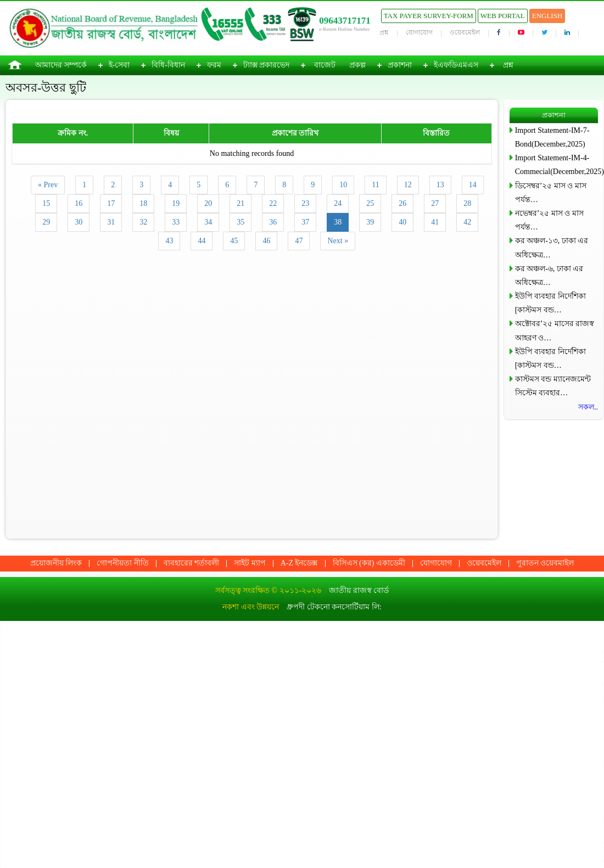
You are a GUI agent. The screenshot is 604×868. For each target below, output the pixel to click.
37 (305, 222)
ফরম (214, 65)
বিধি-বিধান (168, 65)
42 (467, 222)
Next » (338, 241)
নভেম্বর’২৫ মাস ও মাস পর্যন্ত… (549, 220)
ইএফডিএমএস (456, 65)
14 (473, 185)
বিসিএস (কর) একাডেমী (369, 563)
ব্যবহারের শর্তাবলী (192, 563)
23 (305, 203)
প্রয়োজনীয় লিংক (56, 563)
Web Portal (503, 16)
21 (241, 203)
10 (343, 185)
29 (46, 222)
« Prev (48, 185)
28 (467, 203)
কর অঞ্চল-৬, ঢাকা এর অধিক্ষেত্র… (549, 276)
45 (234, 241)
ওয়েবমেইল (465, 32)
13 (440, 185)
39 (370, 222)
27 (435, 203)
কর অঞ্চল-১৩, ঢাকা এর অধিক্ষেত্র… (552, 248)
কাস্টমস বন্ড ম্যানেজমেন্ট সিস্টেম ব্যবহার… (553, 386)
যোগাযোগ (419, 32)
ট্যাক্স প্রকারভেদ (267, 65)
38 (338, 222)
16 (79, 203)
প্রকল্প (357, 65)
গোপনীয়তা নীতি (123, 563)
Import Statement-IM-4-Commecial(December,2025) (557, 165)
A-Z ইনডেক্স (299, 563)
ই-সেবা (119, 65)
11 (375, 185)
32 (143, 222)
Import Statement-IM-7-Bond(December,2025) (552, 137)
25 (370, 203)
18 (143, 203)
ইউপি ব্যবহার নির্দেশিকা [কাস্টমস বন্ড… (550, 303)
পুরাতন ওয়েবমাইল (545, 563)
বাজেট (325, 65)
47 (299, 241)
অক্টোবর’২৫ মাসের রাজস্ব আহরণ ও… (555, 331)
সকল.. (588, 407)
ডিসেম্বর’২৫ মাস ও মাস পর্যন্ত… (551, 193)
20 (208, 203)
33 (176, 222)
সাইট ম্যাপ (250, 563)
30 (79, 222)
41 (435, 222)
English (547, 16)
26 (402, 203)
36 (273, 222)
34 (208, 222)
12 (408, 185)
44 (202, 241)
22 (273, 203)
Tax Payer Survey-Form (429, 16)
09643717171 (345, 21)
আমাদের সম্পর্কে (61, 65)
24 (338, 203)
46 (266, 241)
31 (111, 222)
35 (241, 222)
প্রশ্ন (384, 32)
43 (169, 241)
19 (176, 203)
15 (46, 203)
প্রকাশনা (400, 65)
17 (111, 203)
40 (402, 222)
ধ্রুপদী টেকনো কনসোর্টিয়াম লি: (334, 607)
